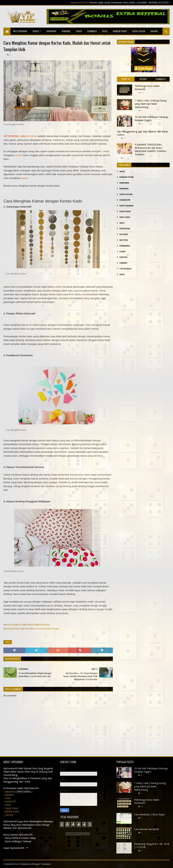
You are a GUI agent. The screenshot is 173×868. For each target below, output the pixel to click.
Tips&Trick (125, 269)
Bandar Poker (120, 31)
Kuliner (124, 234)
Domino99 (92, 31)
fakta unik (125, 212)
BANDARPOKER (13, 629)
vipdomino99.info (90, 3)
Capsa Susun (139, 31)
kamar (19, 155)
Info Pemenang (20, 31)
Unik (122, 275)
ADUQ (20, 625)
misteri (124, 240)
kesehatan (125, 229)
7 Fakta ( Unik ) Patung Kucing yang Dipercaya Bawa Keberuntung (151, 104)
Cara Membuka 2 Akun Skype (149, 815)
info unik (125, 217)
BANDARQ (10, 625)
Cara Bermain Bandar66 (146, 829)
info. (122, 223)
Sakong (123, 257)
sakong (154, 31)
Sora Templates (22, 864)
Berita (36, 31)
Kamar (33, 136)
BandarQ (66, 31)
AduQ (105, 31)
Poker (79, 31)
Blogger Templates (42, 864)
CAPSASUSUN (40, 629)
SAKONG (54, 629)
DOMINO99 (31, 625)
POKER (27, 629)
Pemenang (125, 246)
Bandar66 (51, 31)
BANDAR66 (44, 625)
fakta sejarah (126, 206)
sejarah (123, 263)
